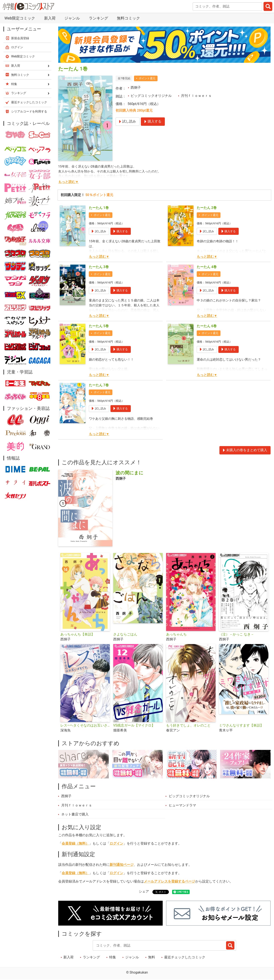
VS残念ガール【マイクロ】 (134, 725)
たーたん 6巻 (207, 326)
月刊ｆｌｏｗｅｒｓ (196, 96)
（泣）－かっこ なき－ (237, 634)
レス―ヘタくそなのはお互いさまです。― (85, 725)
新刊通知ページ (122, 865)
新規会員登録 (20, 38)
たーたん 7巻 (99, 385)
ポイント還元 (147, 78)
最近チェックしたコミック (185, 957)
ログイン (116, 844)
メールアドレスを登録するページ (170, 881)
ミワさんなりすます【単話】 (241, 725)
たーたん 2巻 (207, 208)
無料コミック (128, 18)
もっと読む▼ (68, 182)
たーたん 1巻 (99, 208)
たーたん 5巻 (99, 326)
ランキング (98, 18)
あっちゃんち (176, 634)
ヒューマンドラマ (182, 805)
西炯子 (136, 88)
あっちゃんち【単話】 (77, 634)
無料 (152, 957)
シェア (144, 892)
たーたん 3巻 (99, 267)
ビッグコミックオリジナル (151, 96)
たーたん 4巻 (207, 267)
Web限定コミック (20, 18)
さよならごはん (125, 634)
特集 (113, 957)
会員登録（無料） (75, 844)
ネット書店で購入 (75, 814)
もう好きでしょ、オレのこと (188, 725)
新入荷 (50, 18)
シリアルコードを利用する (29, 111)
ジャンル (72, 18)
